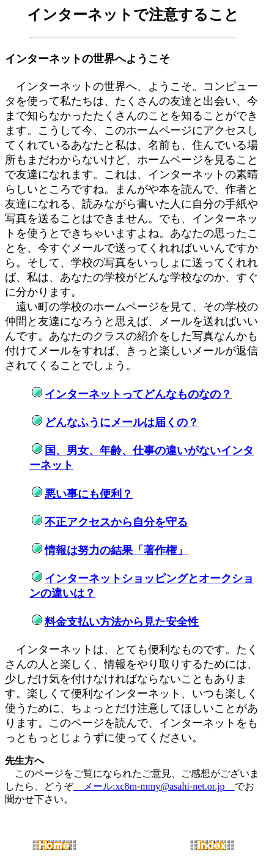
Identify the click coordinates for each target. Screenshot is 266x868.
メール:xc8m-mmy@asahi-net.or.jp (154, 786)
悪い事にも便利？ (89, 494)
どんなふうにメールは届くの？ (122, 422)
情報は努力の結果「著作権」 (116, 550)
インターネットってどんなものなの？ (138, 394)
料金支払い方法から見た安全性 (122, 622)
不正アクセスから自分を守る (116, 522)
